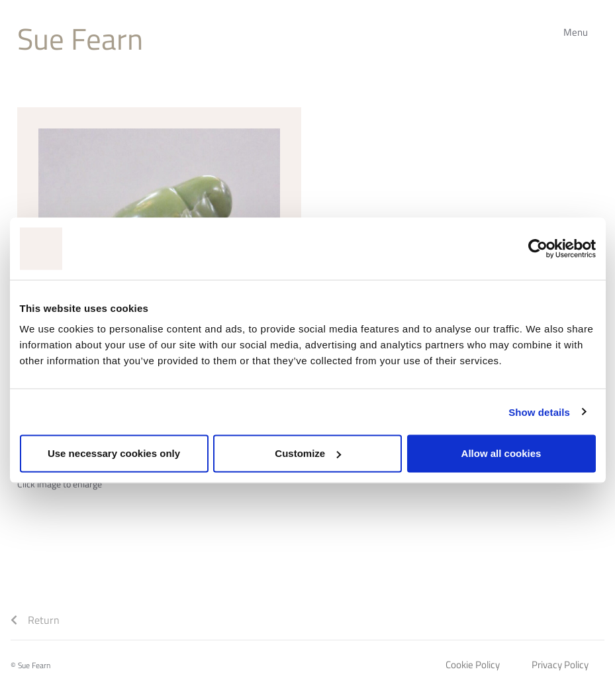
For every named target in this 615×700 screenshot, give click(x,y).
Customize (308, 453)
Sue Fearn (80, 38)
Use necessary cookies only (114, 453)
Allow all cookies (501, 453)
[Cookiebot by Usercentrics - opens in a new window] (538, 248)
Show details (539, 412)
